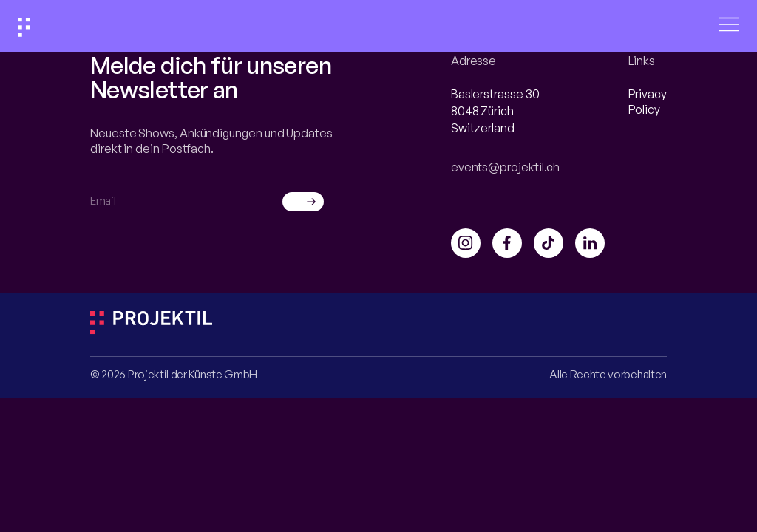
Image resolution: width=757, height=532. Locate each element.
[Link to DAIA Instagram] (466, 243)
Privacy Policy (648, 102)
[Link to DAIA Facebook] (507, 243)
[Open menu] (729, 26)
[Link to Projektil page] (151, 330)
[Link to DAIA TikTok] (549, 243)
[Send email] (303, 202)
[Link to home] (24, 29)
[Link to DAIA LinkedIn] (590, 243)
